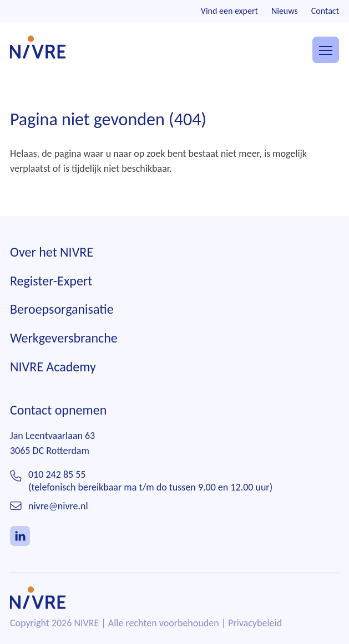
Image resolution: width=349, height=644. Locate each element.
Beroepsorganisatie (62, 310)
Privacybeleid (255, 623)
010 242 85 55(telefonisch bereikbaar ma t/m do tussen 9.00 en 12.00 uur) (150, 481)
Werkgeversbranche (64, 338)
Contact (325, 11)
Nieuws (285, 11)
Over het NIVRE (52, 252)
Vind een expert (229, 11)
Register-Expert (51, 281)
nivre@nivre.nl (58, 507)
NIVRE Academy (53, 367)
